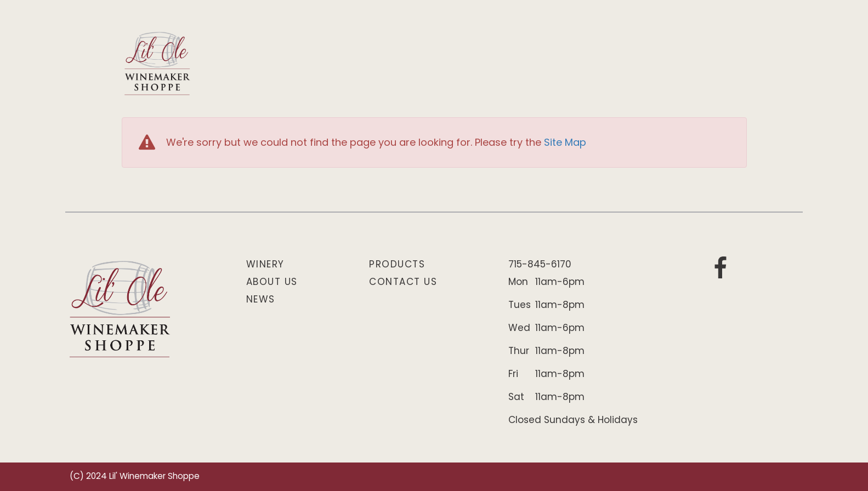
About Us (272, 282)
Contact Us (403, 282)
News (261, 300)
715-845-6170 (540, 265)
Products (397, 265)
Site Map (565, 143)
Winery (265, 265)
